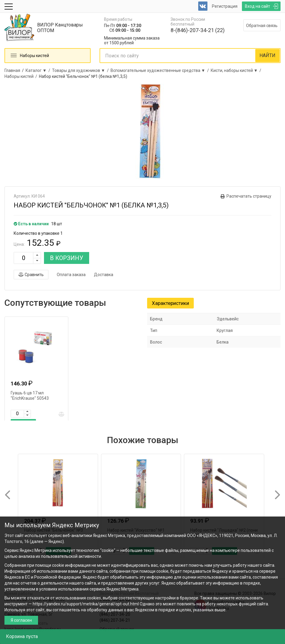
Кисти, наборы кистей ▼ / (237, 70)
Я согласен (21, 620)
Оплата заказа (71, 275)
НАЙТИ (267, 55)
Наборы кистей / (22, 76)
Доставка (104, 275)
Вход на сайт (258, 6)
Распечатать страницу (249, 196)
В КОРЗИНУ (67, 258)
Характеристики (170, 303)
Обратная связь (262, 26)
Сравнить (31, 275)
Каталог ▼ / (39, 70)
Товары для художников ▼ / (81, 70)
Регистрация (225, 6)
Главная (12, 70)
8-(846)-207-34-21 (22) (198, 30)
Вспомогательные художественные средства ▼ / (161, 70)
